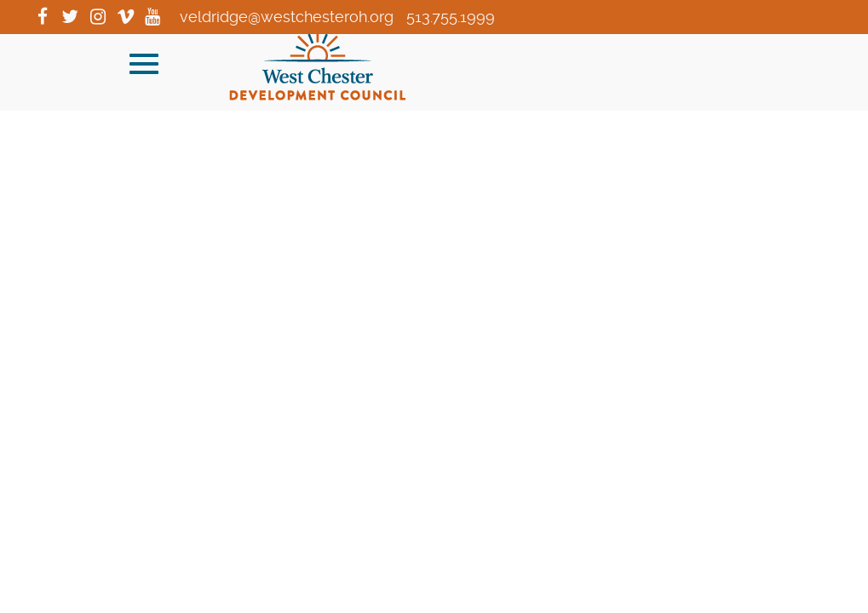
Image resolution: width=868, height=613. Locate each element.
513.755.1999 (451, 17)
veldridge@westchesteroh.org (287, 17)
